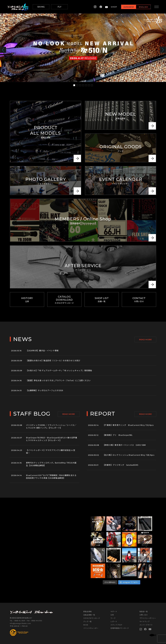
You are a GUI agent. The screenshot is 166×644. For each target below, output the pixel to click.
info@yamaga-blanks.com (20, 623)
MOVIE (86, 625)
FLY (59, 7)
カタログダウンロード (92, 618)
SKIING (41, 7)
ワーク (113, 618)
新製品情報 (87, 611)
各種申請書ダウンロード (120, 628)
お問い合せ (144, 615)
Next (163, 50)
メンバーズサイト (146, 625)
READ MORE (145, 340)
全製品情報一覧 (89, 615)
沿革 (112, 615)
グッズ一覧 (87, 621)
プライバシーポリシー (148, 618)
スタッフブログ (116, 625)
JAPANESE (129, 7)
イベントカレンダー (91, 628)
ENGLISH (143, 7)
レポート (114, 621)
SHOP (114, 7)
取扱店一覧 (144, 611)
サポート (114, 611)
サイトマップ (144, 621)
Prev (3, 50)
